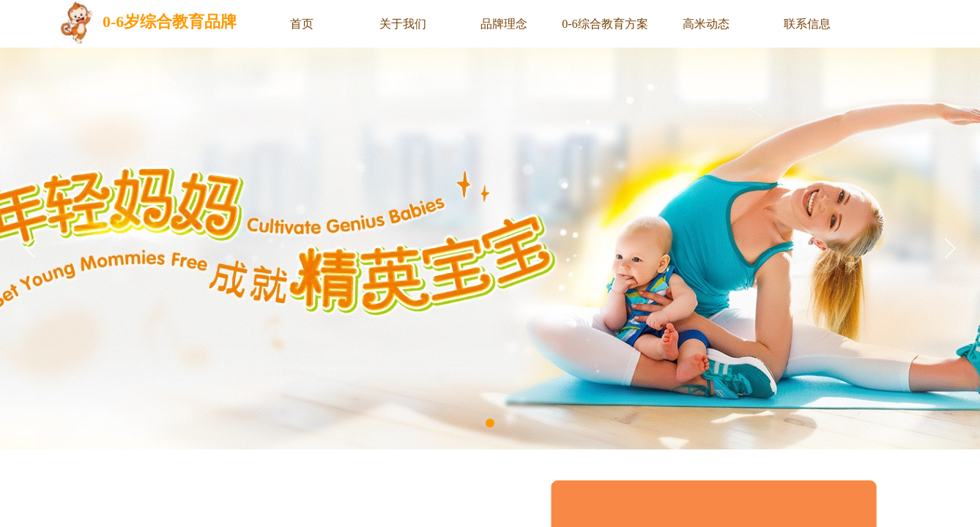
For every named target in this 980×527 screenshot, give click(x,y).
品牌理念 (504, 24)
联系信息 (807, 24)
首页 (302, 24)
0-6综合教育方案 (605, 24)
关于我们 (403, 24)
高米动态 (706, 24)
